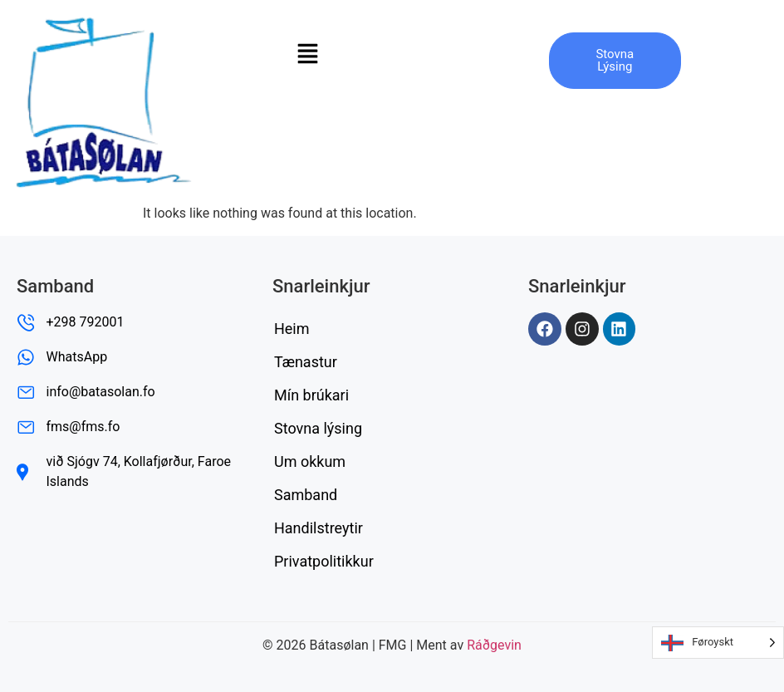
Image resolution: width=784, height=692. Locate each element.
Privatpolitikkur (324, 561)
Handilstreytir (318, 528)
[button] (307, 53)
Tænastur (306, 362)
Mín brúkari (311, 395)
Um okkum (310, 461)
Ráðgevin (494, 645)
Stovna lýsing (318, 428)
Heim (292, 329)
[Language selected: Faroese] (718, 643)
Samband (306, 495)
